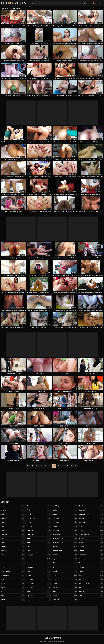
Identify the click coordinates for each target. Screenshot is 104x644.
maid (65, 526)
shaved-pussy (91, 534)
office (65, 563)
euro (13, 596)
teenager (91, 559)
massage (65, 530)
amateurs (13, 510)
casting (13, 563)
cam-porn (13, 547)
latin (65, 510)
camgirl (13, 551)
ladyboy (65, 506)
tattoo (91, 551)
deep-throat (13, 571)
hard (39, 559)
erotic (13, 591)
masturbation (65, 543)
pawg (65, 591)
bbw (13, 543)
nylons (65, 559)
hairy (39, 551)
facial (39, 510)
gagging (39, 530)
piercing (65, 600)
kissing (39, 600)
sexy (91, 526)
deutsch (13, 583)
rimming (91, 522)
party (65, 587)
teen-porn (91, 555)
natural (65, 547)
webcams (91, 579)
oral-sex (65, 579)
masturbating (65, 539)
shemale (91, 539)
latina (65, 514)
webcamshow (91, 583)
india (39, 571)
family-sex (39, 522)
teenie (91, 563)
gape (39, 539)
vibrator (91, 567)
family (39, 514)
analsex (13, 522)
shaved (91, 530)
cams (13, 555)
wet (91, 587)
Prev (28, 466)
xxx (91, 596)
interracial (39, 583)
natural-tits (65, 551)
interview (39, 587)
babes (13, 530)
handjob (39, 555)
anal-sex (13, 518)
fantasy (39, 526)
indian (39, 575)
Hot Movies (13, 3)
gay (39, 547)
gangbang (39, 534)
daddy (13, 567)
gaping (39, 543)
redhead (91, 510)
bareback (13, 534)
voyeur (91, 571)
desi (13, 579)
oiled (65, 571)
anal (13, 514)
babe (13, 526)
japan (39, 591)
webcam (91, 575)
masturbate (65, 534)
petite (65, 596)
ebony (13, 587)
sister (91, 543)
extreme (39, 506)
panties (65, 583)
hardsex (39, 567)
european (13, 600)
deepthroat (13, 575)
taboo (91, 547)
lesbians (65, 522)
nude (65, 555)
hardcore (39, 563)
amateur (13, 506)
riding (91, 518)
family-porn (39, 518)
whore (91, 591)
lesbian (65, 518)
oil (65, 567)
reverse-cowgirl (91, 514)
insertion (39, 579)
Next (76, 466)
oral (65, 575)
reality (91, 506)
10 (72, 466)
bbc (13, 539)
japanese (39, 596)
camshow (13, 559)
